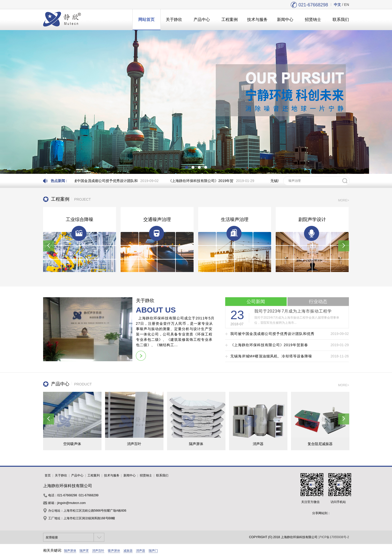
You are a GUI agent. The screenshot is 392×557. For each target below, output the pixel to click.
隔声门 (153, 551)
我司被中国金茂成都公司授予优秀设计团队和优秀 (272, 334)
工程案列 (94, 475)
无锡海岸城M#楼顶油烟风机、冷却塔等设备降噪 (271, 356)
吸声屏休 (114, 551)
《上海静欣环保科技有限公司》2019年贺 (202, 181)
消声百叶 (98, 551)
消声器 (141, 551)
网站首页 (146, 20)
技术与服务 (257, 20)
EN (346, 5)
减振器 (128, 551)
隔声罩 (84, 551)
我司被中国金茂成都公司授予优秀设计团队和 (104, 181)
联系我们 (341, 20)
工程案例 (230, 20)
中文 (337, 5)
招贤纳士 (313, 20)
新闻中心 (285, 20)
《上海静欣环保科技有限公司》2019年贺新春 (269, 345)
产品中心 (202, 20)
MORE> (343, 200)
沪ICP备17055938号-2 (334, 537)
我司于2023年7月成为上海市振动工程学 (293, 311)
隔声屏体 (70, 551)
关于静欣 (174, 20)
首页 (48, 475)
